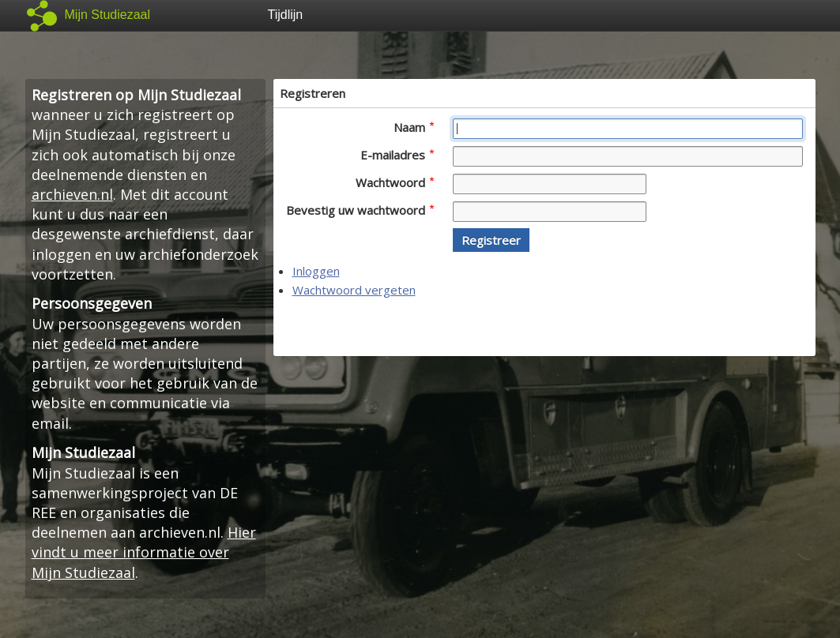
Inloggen (316, 271)
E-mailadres (397, 155)
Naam (414, 127)
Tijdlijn (286, 15)
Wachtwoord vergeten (354, 290)
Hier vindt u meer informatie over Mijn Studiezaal (144, 552)
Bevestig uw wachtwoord (360, 210)
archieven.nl (72, 194)
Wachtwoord (395, 182)
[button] (491, 240)
